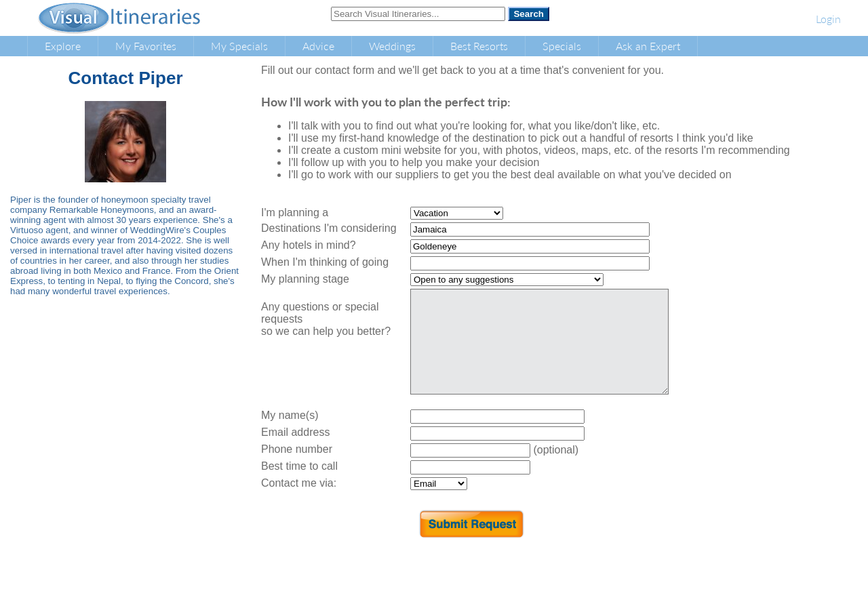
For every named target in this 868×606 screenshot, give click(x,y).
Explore (63, 46)
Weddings (392, 46)
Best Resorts (479, 46)
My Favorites (146, 46)
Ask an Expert (648, 46)
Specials (562, 46)
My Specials (239, 46)
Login (828, 19)
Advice (318, 46)
